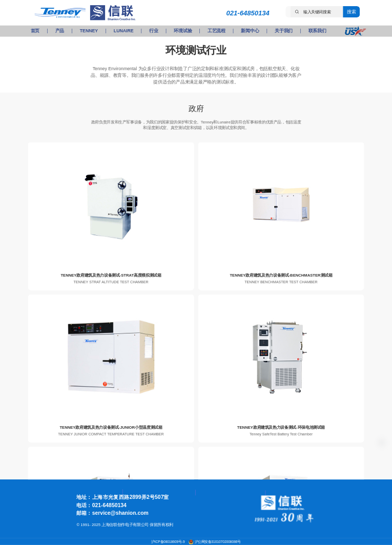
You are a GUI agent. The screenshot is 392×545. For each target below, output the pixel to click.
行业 (153, 31)
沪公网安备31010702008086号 (218, 542)
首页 (35, 31)
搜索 (351, 12)
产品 (60, 31)
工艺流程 (216, 31)
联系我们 (317, 31)
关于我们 (284, 31)
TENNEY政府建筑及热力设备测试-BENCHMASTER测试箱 (281, 275)
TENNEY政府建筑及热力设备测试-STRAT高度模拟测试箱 (111, 275)
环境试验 (183, 31)
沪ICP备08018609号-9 (168, 542)
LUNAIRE (124, 31)
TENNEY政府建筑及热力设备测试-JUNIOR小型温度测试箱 (111, 427)
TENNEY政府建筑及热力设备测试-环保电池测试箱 (281, 427)
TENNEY (89, 31)
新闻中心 (250, 31)
